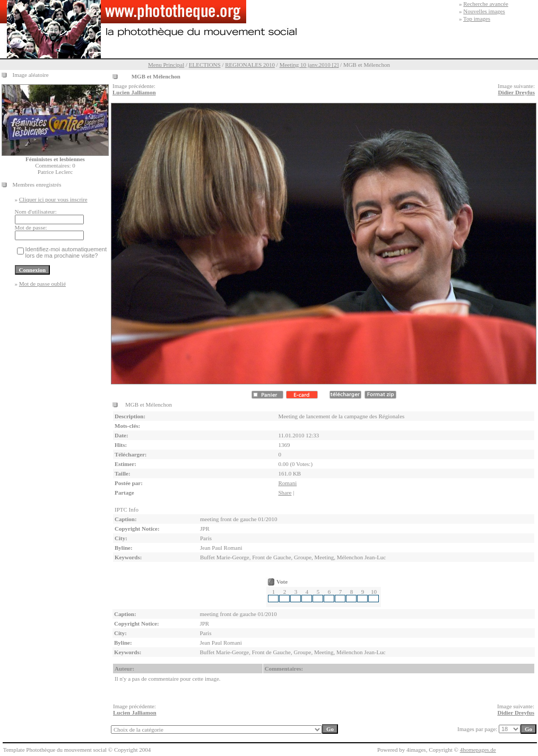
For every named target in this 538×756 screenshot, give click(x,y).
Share (285, 493)
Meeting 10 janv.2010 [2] (309, 65)
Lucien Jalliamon (134, 92)
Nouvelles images (484, 11)
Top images (477, 19)
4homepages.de (478, 750)
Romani (287, 483)
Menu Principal (166, 65)
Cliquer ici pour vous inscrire (53, 199)
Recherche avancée (486, 4)
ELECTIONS (205, 65)
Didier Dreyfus (516, 92)
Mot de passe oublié (42, 284)
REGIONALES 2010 (250, 65)
